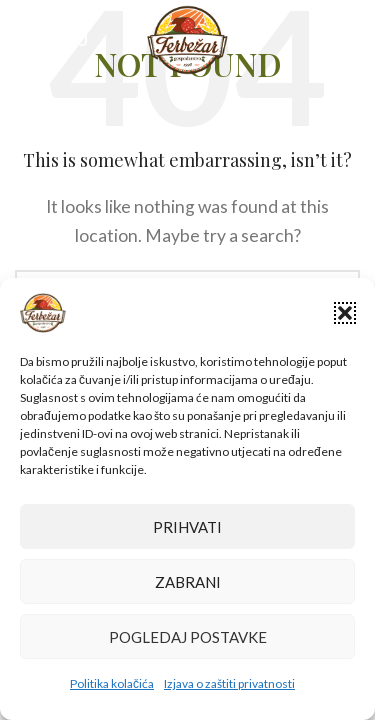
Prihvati (187, 527)
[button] (345, 313)
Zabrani (188, 582)
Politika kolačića (112, 683)
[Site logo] (187, 37)
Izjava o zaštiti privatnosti (229, 683)
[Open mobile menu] (51, 40)
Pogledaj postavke (188, 637)
